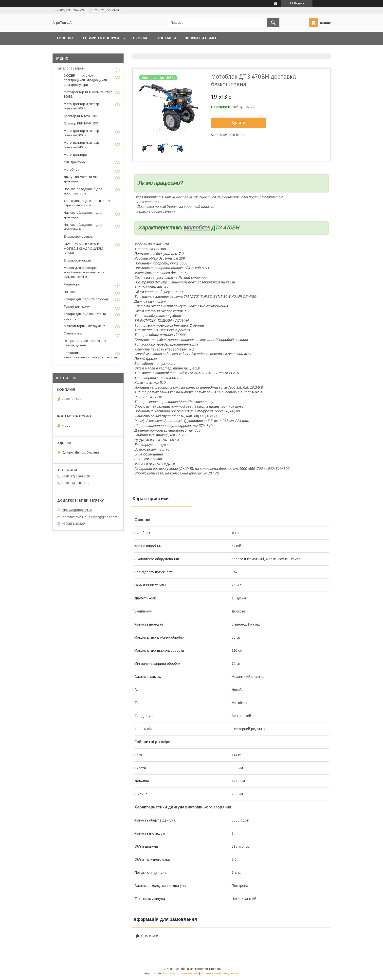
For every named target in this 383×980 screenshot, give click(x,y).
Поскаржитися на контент (181, 973)
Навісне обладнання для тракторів (83, 215)
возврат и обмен (201, 38)
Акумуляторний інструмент (84, 326)
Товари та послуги (101, 38)
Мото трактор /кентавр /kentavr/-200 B (81, 133)
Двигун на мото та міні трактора (81, 179)
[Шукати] (273, 23)
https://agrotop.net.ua (77, 510)
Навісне (70, 292)
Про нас (141, 38)
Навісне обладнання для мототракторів (83, 191)
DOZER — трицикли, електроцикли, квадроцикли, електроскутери (86, 80)
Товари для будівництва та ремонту (85, 316)
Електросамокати (77, 260)
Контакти (167, 38)
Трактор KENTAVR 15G (81, 123)
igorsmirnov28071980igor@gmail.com (90, 517)
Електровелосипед (78, 236)
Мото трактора (75, 155)
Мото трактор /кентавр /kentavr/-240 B (81, 145)
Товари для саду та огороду (86, 299)
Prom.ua (215, 969)
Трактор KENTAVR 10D (81, 116)
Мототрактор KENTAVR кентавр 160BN (88, 94)
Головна (65, 38)
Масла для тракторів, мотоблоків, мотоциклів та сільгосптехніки (84, 272)
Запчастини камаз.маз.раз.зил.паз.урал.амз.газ (91, 355)
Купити (238, 123)
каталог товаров (71, 68)
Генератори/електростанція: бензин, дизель (85, 343)
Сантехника (73, 333)
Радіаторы (72, 284)
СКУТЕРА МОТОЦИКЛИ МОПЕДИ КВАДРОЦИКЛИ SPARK (83, 248)
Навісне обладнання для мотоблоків (83, 227)
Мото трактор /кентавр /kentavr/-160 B (81, 106)
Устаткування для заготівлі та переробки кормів (87, 203)
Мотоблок (197, 228)
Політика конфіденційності (219, 973)
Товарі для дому (77, 306)
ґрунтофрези (182, 406)
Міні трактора (74, 162)
